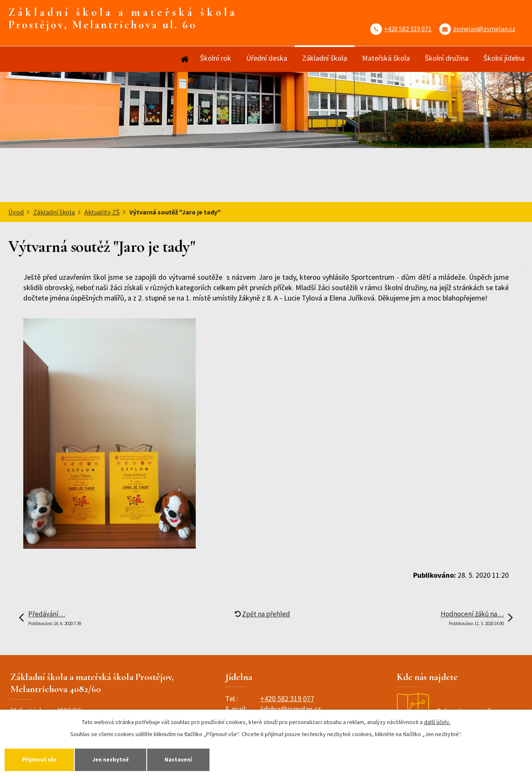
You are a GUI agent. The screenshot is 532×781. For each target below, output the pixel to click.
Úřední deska (267, 58)
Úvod (184, 59)
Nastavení (178, 759)
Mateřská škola (386, 58)
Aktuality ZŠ (102, 212)
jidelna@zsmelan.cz (291, 709)
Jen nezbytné (111, 759)
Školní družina (447, 58)
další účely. (437, 722)
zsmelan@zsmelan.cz (484, 29)
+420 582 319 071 (408, 29)
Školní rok (216, 58)
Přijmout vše (39, 759)
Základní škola (325, 58)
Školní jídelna (504, 58)
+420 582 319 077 (287, 698)
